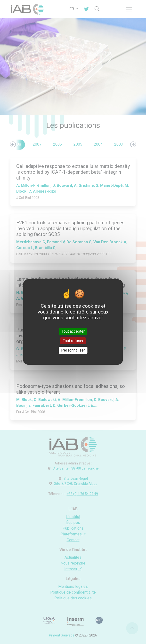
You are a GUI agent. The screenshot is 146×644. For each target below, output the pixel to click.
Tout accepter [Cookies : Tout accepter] (73, 331)
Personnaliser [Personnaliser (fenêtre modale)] (73, 350)
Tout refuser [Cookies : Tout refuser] (73, 341)
